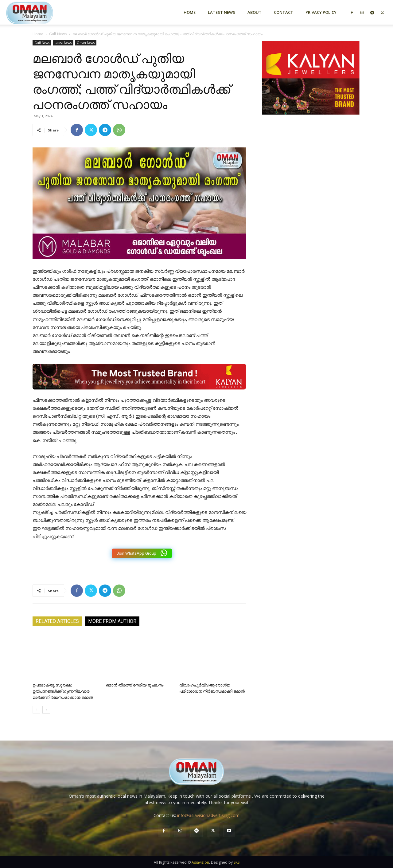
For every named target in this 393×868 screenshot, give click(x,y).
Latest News (222, 12)
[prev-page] (36, 710)
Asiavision (200, 862)
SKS (237, 862)
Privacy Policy (321, 12)
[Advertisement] (311, 185)
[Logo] (41, 12)
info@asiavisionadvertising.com (208, 815)
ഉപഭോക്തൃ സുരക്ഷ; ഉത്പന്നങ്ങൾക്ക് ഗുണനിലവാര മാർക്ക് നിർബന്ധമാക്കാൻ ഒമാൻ (63, 691)
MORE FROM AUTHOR (112, 621)
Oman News (86, 43)
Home (190, 12)
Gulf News (58, 34)
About (255, 12)
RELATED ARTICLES (57, 621)
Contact (284, 12)
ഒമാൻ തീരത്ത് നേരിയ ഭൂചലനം (135, 685)
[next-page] (46, 710)
